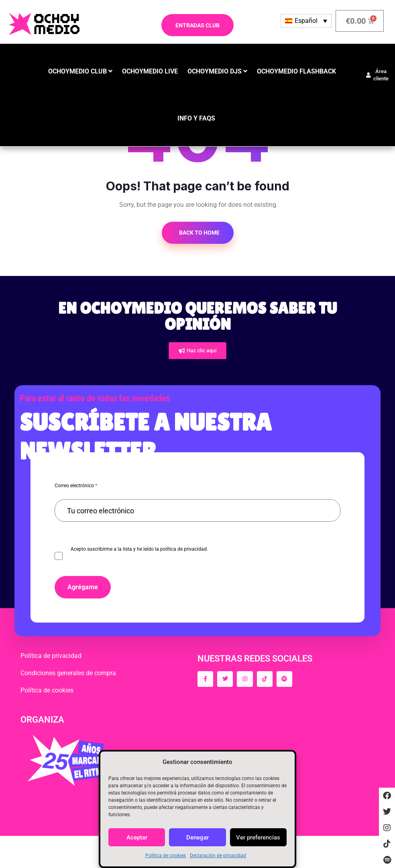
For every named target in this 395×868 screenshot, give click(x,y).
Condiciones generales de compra (68, 673)
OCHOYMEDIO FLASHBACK (296, 71)
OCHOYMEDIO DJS (215, 71)
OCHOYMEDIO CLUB (77, 71)
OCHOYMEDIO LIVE (150, 71)
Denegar (197, 837)
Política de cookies (166, 856)
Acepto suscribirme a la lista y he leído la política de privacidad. (139, 549)
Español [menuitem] (306, 21)
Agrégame (83, 587)
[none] (306, 21)
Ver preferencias (258, 837)
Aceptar (137, 837)
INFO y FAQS (196, 118)
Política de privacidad (51, 656)
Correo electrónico (76, 486)
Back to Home (199, 233)
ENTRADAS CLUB (197, 25)
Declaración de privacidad (218, 856)
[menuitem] (306, 21)
